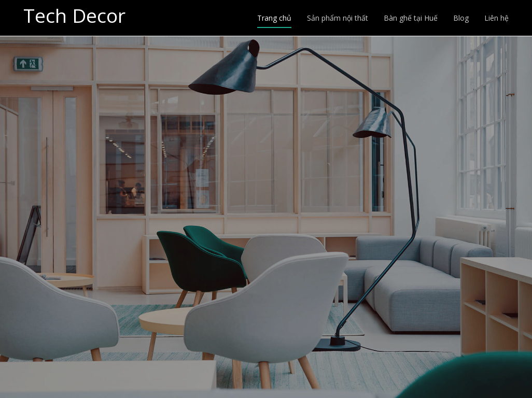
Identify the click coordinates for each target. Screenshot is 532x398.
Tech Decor (74, 16)
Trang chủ (274, 18)
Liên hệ (496, 18)
